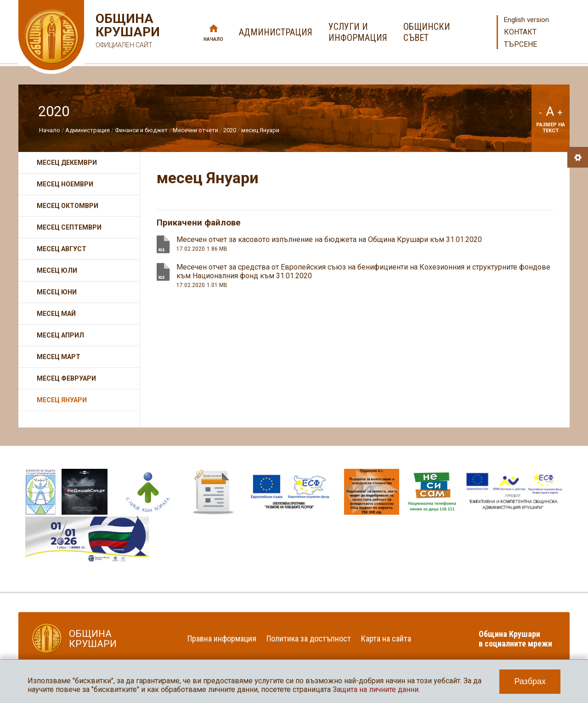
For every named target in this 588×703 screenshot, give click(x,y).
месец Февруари (66, 378)
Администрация (88, 130)
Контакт (520, 32)
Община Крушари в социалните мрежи (515, 639)
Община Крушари (127, 32)
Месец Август (62, 249)
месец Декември (67, 163)
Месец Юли (57, 270)
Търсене (520, 44)
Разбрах (530, 681)
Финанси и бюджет (141, 130)
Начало (213, 39)
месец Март (59, 357)
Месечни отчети (195, 130)
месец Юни (57, 292)
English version (526, 20)
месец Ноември (65, 184)
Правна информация (222, 638)
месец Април (60, 335)
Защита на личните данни (376, 689)
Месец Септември (69, 227)
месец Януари (260, 130)
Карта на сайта (386, 638)
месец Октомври (68, 206)
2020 (230, 130)
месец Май (56, 314)
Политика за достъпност (309, 638)
